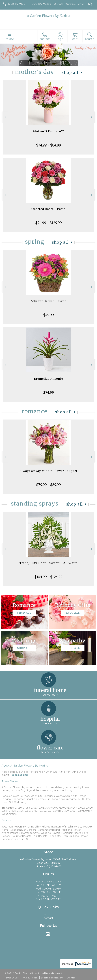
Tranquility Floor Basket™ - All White (49, 563)
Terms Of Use (12, 978)
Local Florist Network (52, 978)
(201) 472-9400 (17, 4)
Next (92, 117)
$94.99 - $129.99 (49, 223)
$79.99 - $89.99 (49, 485)
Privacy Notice (30, 978)
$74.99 (49, 392)
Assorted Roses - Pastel (49, 209)
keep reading (20, 775)
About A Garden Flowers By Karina (25, 765)
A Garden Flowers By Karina (49, 16)
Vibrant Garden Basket (49, 301)
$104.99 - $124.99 (49, 577)
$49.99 (49, 315)
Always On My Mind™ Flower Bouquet (49, 471)
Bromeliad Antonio (49, 379)
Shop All (70, 73)
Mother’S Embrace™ (49, 131)
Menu (10, 39)
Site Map (71, 978)
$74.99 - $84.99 (49, 145)
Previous (5, 117)
